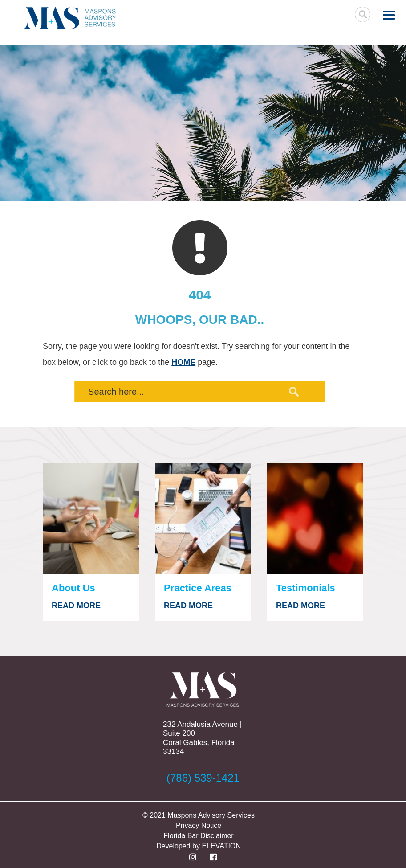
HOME (183, 362)
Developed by (179, 846)
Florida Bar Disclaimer (198, 836)
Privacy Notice (199, 825)
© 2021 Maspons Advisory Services (199, 815)
